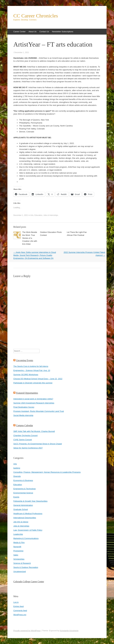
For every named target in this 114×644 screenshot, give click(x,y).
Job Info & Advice (21, 522)
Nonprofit (17, 547)
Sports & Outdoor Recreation (26, 567)
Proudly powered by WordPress (27, 631)
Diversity (17, 476)
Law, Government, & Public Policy (28, 530)
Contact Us (44, 32)
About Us (32, 32)
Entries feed (18, 606)
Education (38, 215)
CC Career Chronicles (36, 16)
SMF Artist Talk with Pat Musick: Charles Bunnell (34, 431)
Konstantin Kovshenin (69, 631)
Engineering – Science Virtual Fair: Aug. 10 (32, 370)
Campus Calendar (24, 425)
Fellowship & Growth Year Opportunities (30, 501)
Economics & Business (23, 480)
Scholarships (19, 559)
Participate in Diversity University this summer (33, 383)
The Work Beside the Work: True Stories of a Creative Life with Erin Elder (30, 238)
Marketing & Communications (26, 538)
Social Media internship (23, 415)
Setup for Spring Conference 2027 (28, 448)
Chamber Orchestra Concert (25, 435)
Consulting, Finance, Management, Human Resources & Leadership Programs (47, 472)
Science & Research (22, 563)
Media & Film (19, 543)
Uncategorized (20, 571)
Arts (32, 215)
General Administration (23, 505)
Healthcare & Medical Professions (28, 514)
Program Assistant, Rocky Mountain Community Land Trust (39, 411)
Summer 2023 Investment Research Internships (34, 403)
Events (16, 497)
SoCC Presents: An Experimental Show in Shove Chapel (38, 444)
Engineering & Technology (25, 489)
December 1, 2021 (22, 52)
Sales (16, 555)
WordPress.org (20, 615)
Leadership (18, 534)
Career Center (19, 32)
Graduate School (21, 509)
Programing (18, 551)
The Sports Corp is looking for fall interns (31, 366)
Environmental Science (23, 493)
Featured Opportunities (27, 393)
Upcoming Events (25, 360)
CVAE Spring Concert (23, 440)
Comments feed (20, 611)
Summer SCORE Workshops (26, 375)
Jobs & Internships (51, 215)
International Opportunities (25, 518)
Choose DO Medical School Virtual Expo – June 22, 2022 (38, 379)
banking (17, 468)
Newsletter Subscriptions (63, 32)
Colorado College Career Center (29, 582)
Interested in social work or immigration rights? (33, 399)
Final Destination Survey (24, 407)
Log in (16, 602)
